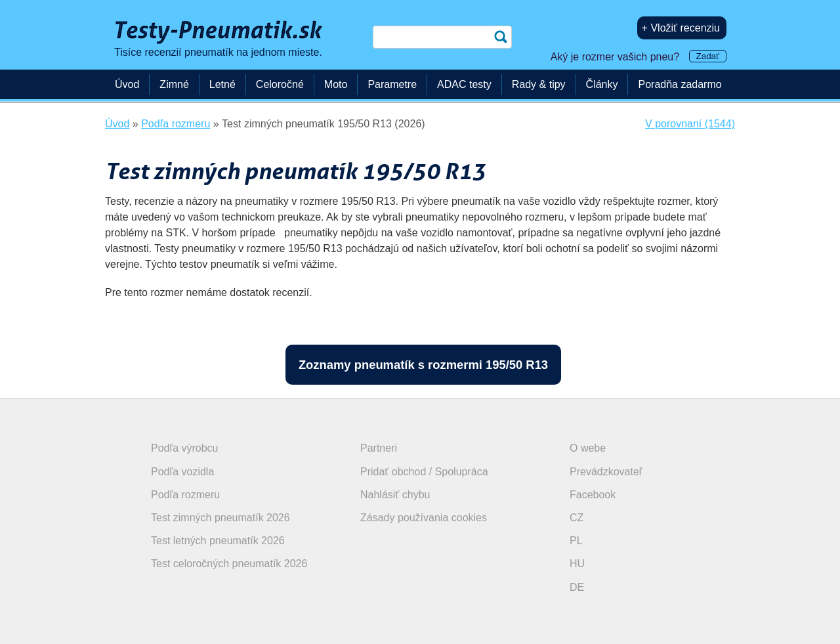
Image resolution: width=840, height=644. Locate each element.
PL (576, 541)
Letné (222, 84)
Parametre (392, 84)
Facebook (593, 495)
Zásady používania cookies (424, 518)
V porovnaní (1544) (690, 124)
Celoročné (280, 84)
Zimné (174, 84)
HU (577, 564)
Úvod (127, 84)
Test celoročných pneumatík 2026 (229, 564)
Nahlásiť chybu (395, 495)
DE (577, 587)
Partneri (379, 448)
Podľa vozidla (182, 472)
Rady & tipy (539, 84)
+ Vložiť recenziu (681, 28)
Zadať (708, 56)
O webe (588, 448)
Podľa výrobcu (185, 448)
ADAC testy (464, 84)
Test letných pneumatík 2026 (218, 541)
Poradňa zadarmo (680, 84)
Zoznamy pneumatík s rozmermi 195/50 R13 (423, 365)
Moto (336, 84)
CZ (577, 518)
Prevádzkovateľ (606, 472)
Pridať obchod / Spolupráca (424, 472)
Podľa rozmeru (185, 495)
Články (602, 84)
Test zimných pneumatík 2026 (220, 518)
